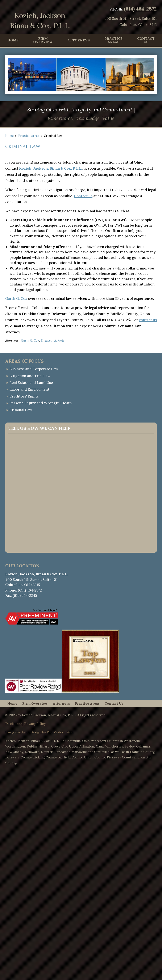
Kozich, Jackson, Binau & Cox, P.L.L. (50, 168)
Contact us (83, 196)
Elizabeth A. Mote (53, 340)
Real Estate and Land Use (31, 383)
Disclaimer (13, 724)
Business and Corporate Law (34, 369)
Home (13, 40)
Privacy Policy (35, 724)
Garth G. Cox (16, 298)
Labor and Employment (29, 389)
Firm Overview (43, 40)
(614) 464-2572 (140, 9)
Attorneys (79, 40)
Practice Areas (113, 40)
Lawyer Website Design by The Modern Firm (39, 732)
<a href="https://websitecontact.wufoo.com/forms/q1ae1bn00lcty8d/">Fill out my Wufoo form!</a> (81, 492)
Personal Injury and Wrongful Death (41, 403)
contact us (148, 320)
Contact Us (146, 40)
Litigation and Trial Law (30, 376)
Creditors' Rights (24, 396)
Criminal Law (21, 410)
